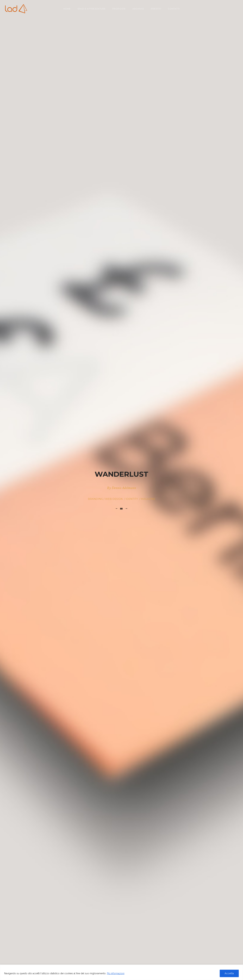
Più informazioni (116, 973)
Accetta (229, 973)
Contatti (174, 9)
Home (67, 9)
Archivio (138, 9)
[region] (122, 972)
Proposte (119, 9)
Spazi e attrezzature (92, 9)
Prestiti (156, 9)
